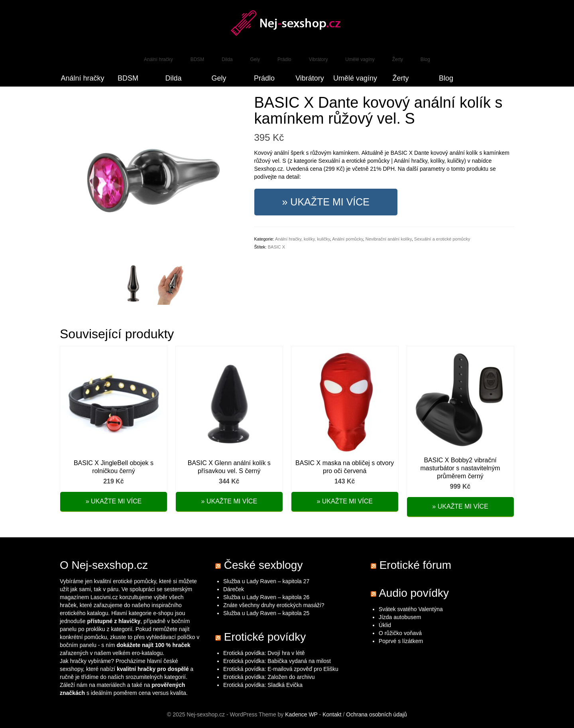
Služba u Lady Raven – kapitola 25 (266, 613)
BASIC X (276, 247)
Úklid (385, 625)
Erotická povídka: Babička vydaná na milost (277, 661)
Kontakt (332, 714)
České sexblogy (263, 565)
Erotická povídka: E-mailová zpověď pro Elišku (281, 669)
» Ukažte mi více (326, 202)
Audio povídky (414, 593)
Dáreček (234, 589)
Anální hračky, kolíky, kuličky (303, 239)
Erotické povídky (265, 637)
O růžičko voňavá (400, 633)
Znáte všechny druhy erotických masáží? (275, 605)
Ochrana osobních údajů (376, 714)
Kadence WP (301, 714)
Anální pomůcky (347, 239)
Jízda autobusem (400, 617)
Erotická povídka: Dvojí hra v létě (264, 653)
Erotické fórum (416, 565)
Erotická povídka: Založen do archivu (269, 677)
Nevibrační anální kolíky (389, 239)
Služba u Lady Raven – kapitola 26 (266, 597)
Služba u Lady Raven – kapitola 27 (266, 581)
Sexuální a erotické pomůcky (442, 239)
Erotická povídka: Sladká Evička (263, 685)
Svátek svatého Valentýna (411, 609)
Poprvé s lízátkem (401, 641)
